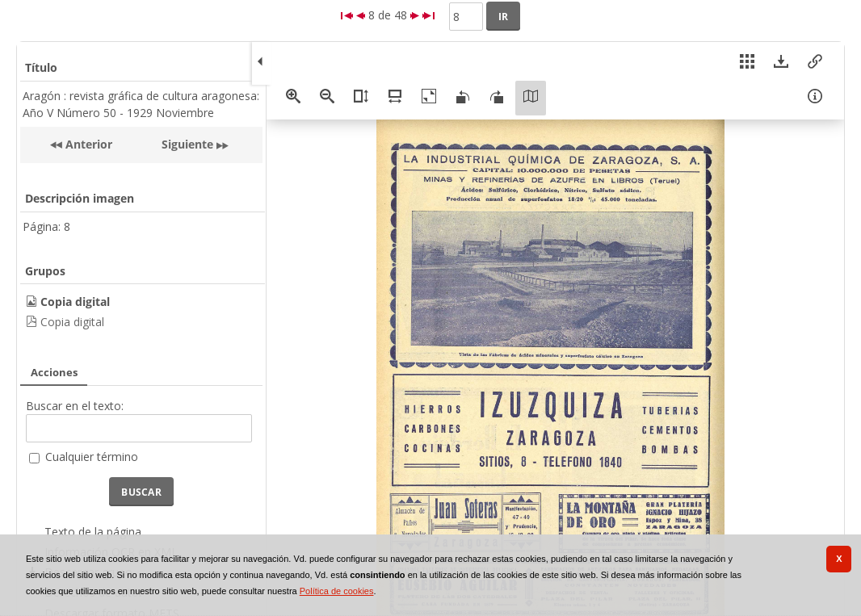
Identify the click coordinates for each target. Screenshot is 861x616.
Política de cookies (337, 591)
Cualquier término (92, 457)
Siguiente (187, 144)
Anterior (87, 144)
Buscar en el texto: (75, 406)
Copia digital (72, 322)
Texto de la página (93, 532)
